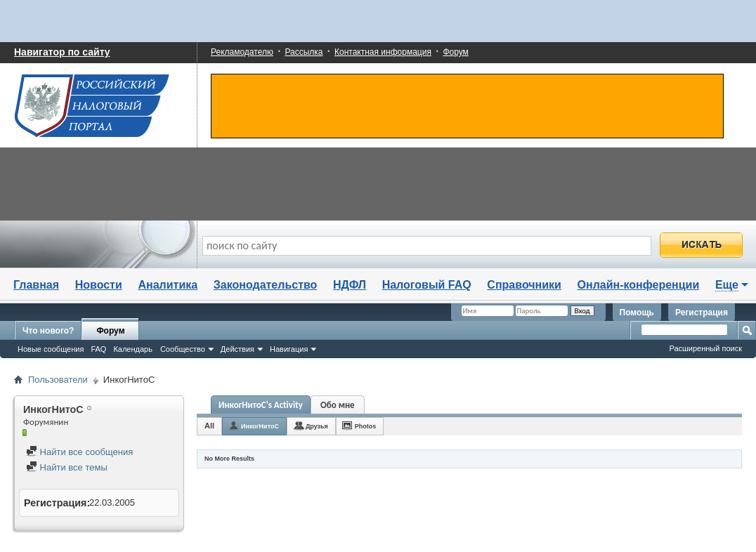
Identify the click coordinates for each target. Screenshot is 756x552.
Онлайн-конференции (639, 285)
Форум (455, 52)
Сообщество (183, 349)
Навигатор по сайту (62, 52)
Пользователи (58, 380)
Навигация (289, 349)
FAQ (98, 349)
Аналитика (168, 285)
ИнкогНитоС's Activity (261, 405)
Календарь (133, 349)
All (209, 426)
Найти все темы (67, 467)
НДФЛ (350, 285)
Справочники (524, 285)
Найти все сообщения (79, 452)
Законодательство (266, 285)
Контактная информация (383, 52)
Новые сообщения (51, 349)
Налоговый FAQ (427, 285)
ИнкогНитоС (260, 426)
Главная (36, 285)
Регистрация (702, 313)
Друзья (317, 426)
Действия (237, 349)
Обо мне (338, 405)
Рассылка (304, 52)
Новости (99, 285)
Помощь (637, 313)
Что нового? (48, 331)
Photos (366, 426)
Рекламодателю (242, 52)
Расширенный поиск (705, 348)
